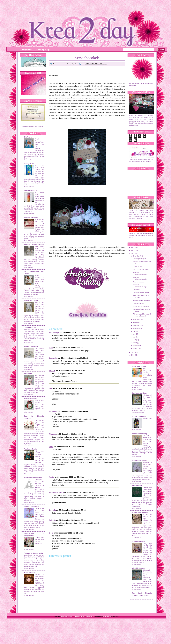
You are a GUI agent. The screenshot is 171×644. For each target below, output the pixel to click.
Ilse (51, 388)
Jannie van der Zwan (139, 393)
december (136, 256)
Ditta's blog (28, 137)
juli (134, 331)
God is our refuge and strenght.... (39, 304)
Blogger (41, 126)
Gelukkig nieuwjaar (139, 259)
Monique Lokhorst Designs (34, 244)
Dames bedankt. (138, 303)
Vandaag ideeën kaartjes (141, 300)
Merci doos (137, 290)
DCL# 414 (147, 368)
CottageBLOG (29, 164)
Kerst (36, 400)
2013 (133, 251)
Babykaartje (147, 570)
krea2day (58, 616)
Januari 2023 (147, 418)
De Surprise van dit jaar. (141, 306)
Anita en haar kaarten (140, 512)
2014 (133, 248)
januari (135, 349)
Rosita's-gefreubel (31, 449)
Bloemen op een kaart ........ (39, 222)
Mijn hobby (28, 373)
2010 (133, 355)
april (134, 340)
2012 (133, 253)
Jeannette (53, 358)
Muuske (52, 434)
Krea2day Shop (43, 49)
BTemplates (115, 616)
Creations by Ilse (30, 327)
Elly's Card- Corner (31, 301)
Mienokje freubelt (138, 568)
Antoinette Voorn (56, 492)
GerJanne (53, 411)
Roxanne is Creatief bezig (33, 553)
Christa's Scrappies (139, 416)
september (136, 325)
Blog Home (27, 49)
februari (135, 346)
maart (135, 343)
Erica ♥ (52, 371)
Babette (52, 520)
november (136, 320)
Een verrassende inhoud (141, 293)
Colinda (52, 510)
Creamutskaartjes (138, 541)
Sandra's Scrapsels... (32, 347)
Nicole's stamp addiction (33, 478)
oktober (135, 322)
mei (134, 337)
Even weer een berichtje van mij (147, 545)
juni (134, 334)
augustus (136, 328)
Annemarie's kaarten (139, 461)
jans (51, 348)
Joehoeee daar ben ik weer (33, 329)
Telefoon (37, 574)
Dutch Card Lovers (139, 366)
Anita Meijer (54, 333)
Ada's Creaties (29, 572)
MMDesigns (99, 616)
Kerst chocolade (87, 58)
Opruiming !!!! (137, 266)
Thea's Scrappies (30, 398)
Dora (51, 533)
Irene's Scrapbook (31, 191)
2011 (133, 352)
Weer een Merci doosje (141, 269)
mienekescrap (137, 485)
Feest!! (37, 139)
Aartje (52, 477)
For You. (147, 436)
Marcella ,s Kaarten (31, 218)
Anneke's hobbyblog (139, 434)
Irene (51, 447)
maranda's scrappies (32, 506)
